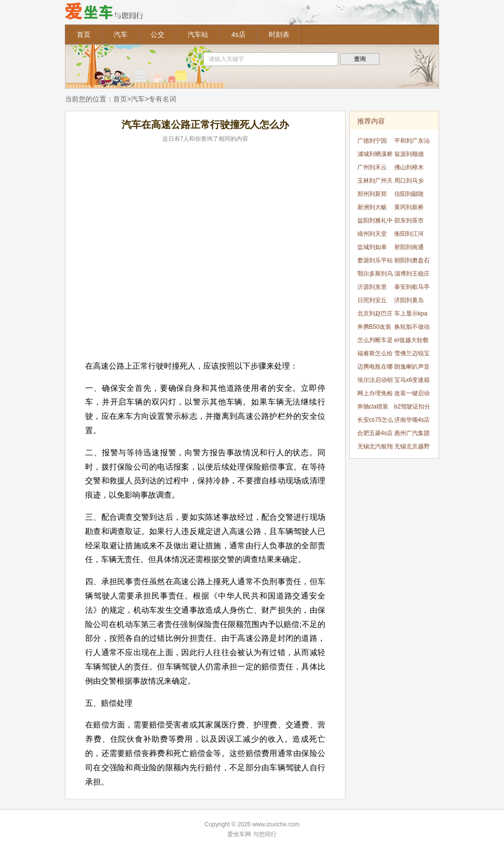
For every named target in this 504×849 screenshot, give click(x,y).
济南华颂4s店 (412, 420)
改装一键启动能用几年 (412, 395)
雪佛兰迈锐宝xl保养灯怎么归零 (412, 355)
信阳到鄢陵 (409, 194)
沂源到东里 (372, 287)
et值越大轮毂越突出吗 (411, 342)
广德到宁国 (372, 141)
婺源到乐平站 (375, 260)
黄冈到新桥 (409, 207)
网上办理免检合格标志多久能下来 (375, 395)
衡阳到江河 (409, 234)
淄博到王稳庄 (412, 274)
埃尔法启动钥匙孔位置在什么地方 (375, 382)
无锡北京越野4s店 (412, 448)
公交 (157, 34)
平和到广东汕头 (412, 142)
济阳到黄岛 (409, 300)
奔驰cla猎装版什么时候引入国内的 (375, 408)
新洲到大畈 (372, 207)
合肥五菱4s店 (375, 433)
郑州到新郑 (372, 194)
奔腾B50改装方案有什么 (374, 329)
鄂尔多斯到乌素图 (375, 275)
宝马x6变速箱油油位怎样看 (412, 382)
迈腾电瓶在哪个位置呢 (375, 368)
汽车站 (198, 34)
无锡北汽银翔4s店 (375, 448)
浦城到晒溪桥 (375, 154)
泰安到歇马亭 (412, 287)
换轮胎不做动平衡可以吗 (412, 329)
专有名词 (162, 99)
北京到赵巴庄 (375, 314)
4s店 (238, 34)
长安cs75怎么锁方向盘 (375, 422)
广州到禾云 (372, 167)
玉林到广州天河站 (375, 182)
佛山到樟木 (409, 167)
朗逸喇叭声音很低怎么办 (412, 368)
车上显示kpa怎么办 (411, 315)
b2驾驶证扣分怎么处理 (412, 408)
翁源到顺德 (409, 154)
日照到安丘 (372, 300)
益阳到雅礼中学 (375, 222)
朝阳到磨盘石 (412, 260)
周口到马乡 (409, 181)
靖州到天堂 (372, 234)
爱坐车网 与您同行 (252, 834)
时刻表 (279, 34)
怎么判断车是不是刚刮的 (375, 342)
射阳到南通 (409, 247)
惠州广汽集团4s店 (412, 435)
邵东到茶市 (409, 220)
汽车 (121, 34)
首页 (84, 34)
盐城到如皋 (372, 247)
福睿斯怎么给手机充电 (375, 355)
